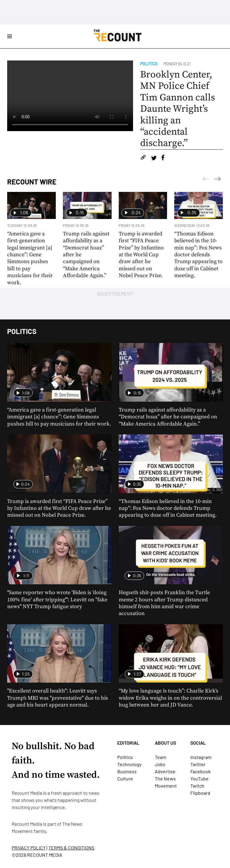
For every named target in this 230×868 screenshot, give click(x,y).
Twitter (198, 764)
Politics (149, 64)
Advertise (165, 771)
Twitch (197, 786)
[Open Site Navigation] (10, 36)
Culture (125, 778)
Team (160, 757)
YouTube (199, 778)
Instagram (201, 757)
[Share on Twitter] (154, 158)
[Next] (206, 180)
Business (127, 771)
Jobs (160, 764)
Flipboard (200, 793)
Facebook (200, 771)
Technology (129, 764)
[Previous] (217, 180)
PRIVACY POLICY (29, 848)
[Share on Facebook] (163, 158)
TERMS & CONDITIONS (71, 848)
